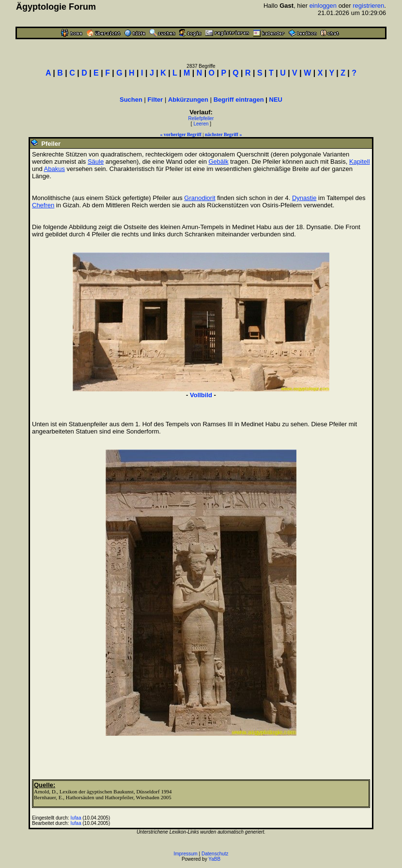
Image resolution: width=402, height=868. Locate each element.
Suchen (131, 100)
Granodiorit (200, 198)
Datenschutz (215, 854)
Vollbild (201, 395)
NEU (276, 100)
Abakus (54, 169)
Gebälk (218, 162)
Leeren (201, 124)
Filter (155, 100)
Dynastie (304, 198)
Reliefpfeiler (201, 118)
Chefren (43, 205)
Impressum (185, 854)
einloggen (323, 6)
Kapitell (360, 162)
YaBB (214, 859)
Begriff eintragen (239, 100)
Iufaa (76, 818)
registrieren (368, 6)
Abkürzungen (188, 100)
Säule (96, 162)
